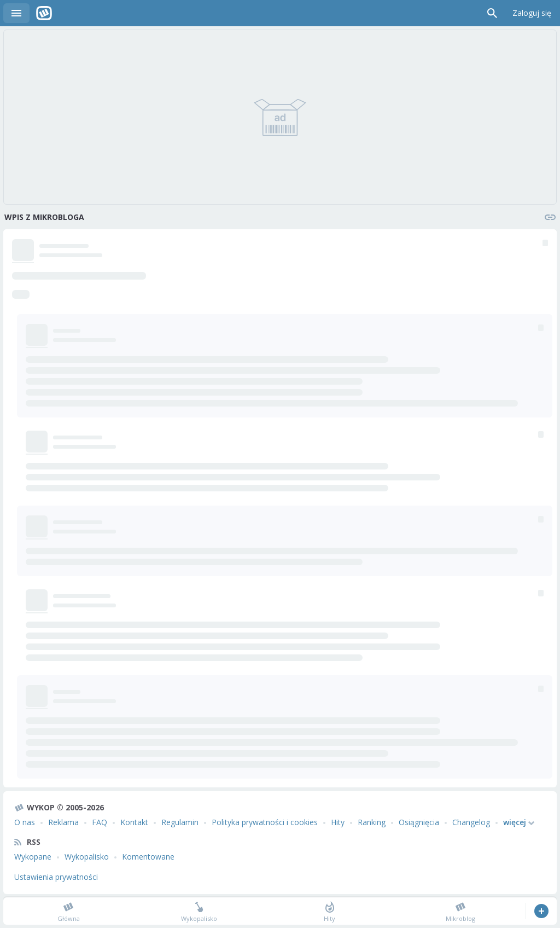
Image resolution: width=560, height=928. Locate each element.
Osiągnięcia (419, 822)
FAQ (100, 822)
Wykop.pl (44, 13)
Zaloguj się (532, 13)
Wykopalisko (87, 857)
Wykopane (33, 857)
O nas (25, 822)
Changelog (471, 822)
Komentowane (148, 857)
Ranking (372, 822)
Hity (338, 822)
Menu (16, 13)
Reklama (63, 822)
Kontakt (134, 822)
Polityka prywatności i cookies (265, 822)
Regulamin (180, 822)
